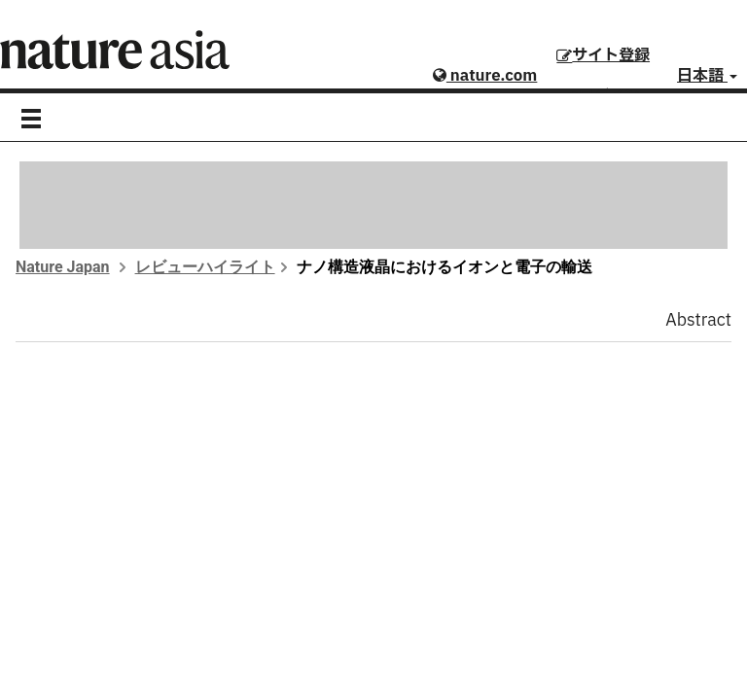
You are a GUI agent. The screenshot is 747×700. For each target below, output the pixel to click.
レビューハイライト (205, 267)
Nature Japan (63, 267)
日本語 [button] (707, 76)
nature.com (485, 76)
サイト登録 (603, 55)
